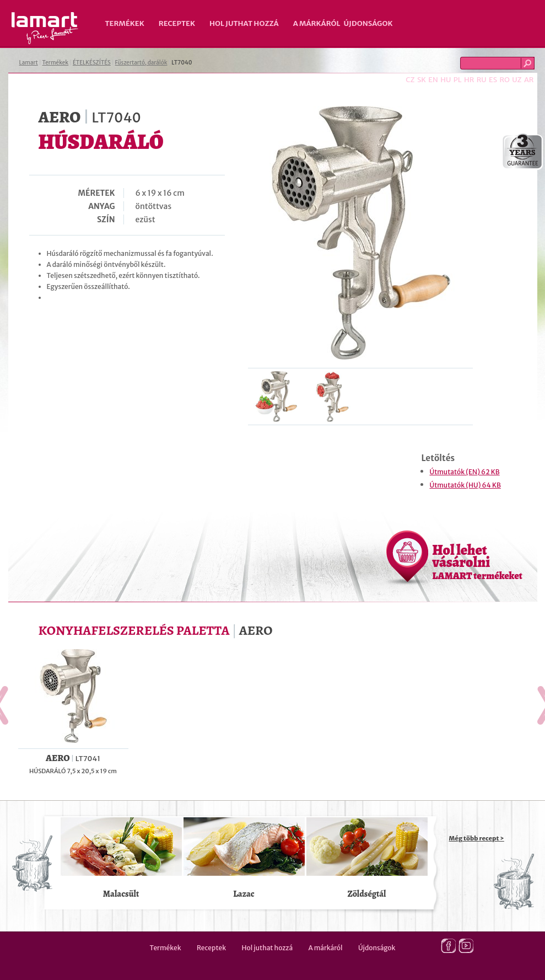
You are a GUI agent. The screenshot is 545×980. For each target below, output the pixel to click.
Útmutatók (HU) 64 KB (465, 485)
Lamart (45, 28)
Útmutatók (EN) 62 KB (465, 472)
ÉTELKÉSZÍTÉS (92, 63)
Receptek (177, 23)
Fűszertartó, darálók (141, 63)
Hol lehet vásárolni (477, 561)
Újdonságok (368, 23)
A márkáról (317, 23)
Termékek (125, 23)
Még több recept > (477, 838)
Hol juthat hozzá (244, 23)
